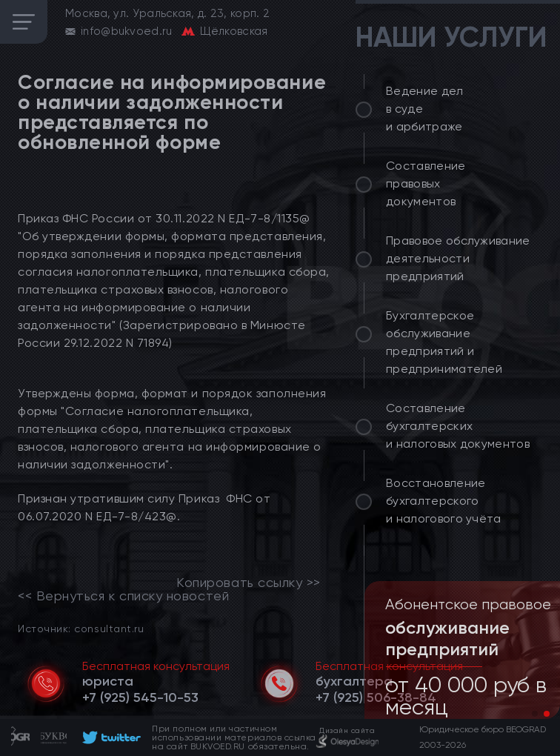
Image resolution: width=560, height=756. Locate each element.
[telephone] (140, 697)
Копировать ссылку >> (249, 583)
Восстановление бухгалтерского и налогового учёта (444, 501)
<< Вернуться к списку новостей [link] (123, 596)
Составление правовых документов (426, 183)
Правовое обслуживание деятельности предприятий (458, 258)
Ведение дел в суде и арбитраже (425, 109)
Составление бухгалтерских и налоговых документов (458, 426)
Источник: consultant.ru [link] (81, 628)
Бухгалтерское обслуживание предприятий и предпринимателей (444, 342)
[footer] (109, 737)
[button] (535, 714)
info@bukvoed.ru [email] (127, 31)
